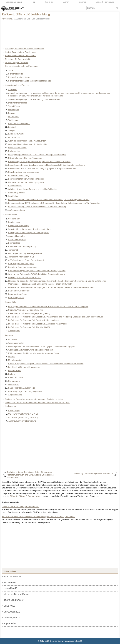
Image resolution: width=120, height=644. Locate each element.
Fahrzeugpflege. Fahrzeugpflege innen (26, 391)
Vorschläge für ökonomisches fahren (25, 278)
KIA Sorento (7, 19)
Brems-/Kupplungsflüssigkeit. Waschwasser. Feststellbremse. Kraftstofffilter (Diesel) (46, 364)
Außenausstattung (17, 210)
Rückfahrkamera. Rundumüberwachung (26, 158)
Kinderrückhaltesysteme (19, 77)
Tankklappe (13, 120)
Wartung (9, 335)
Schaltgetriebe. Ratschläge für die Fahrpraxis (29, 233)
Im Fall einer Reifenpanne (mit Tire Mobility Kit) (29, 327)
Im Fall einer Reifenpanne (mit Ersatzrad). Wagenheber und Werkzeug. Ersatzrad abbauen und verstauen (56, 317)
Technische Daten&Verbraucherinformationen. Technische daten (34, 399)
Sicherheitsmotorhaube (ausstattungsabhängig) (30, 81)
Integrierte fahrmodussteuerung (22, 267)
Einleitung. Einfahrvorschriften (19, 59)
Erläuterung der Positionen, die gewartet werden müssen (34, 353)
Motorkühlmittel (15, 360)
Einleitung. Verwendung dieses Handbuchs (24, 49)
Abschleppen (14, 331)
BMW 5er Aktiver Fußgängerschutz (26, 496)
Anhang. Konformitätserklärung (22, 421)
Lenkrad (12, 127)
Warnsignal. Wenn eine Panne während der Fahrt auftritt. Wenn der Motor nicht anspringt (48, 306)
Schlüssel (13, 90)
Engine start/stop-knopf (19, 226)
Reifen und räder (16, 377)
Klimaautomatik (15, 186)
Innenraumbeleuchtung (19, 175)
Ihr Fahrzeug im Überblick (17, 63)
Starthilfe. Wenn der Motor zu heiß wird (26, 310)
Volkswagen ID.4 (12, 618)
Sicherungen (14, 381)
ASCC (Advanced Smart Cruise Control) (26, 260)
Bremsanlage (14, 243)
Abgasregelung (15, 395)
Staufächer (13, 196)
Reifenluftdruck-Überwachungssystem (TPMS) (29, 313)
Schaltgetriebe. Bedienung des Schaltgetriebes (29, 229)
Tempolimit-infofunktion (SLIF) (22, 257)
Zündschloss (14, 222)
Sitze (11, 70)
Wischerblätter (15, 371)
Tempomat (13, 250)
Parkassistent (14, 151)
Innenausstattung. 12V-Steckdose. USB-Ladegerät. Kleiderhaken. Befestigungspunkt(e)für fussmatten (54, 203)
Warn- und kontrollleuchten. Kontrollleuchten (28, 144)
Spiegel (12, 130)
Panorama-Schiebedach (19, 124)
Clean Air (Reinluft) (17, 193)
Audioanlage (11, 406)
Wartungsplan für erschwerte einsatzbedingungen (31, 350)
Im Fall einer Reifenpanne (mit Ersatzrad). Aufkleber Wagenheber (38, 324)
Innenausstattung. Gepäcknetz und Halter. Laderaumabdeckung (37, 206)
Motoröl (12, 357)
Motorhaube (14, 117)
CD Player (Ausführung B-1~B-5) (23, 417)
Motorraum (13, 339)
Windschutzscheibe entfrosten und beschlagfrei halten (33, 189)
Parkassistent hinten (17, 148)
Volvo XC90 (10, 606)
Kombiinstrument (16, 134)
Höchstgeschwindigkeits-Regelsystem (25, 253)
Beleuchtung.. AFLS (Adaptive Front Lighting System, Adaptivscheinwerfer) (42, 168)
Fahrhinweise (11, 214)
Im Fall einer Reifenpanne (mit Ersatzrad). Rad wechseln (34, 320)
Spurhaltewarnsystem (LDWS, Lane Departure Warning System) (37, 271)
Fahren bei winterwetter (19, 291)
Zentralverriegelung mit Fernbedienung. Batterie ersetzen (34, 99)
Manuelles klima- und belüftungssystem (26, 182)
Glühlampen (14, 384)
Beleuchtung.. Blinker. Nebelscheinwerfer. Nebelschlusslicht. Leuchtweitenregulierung (47, 165)
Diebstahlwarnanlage (18, 103)
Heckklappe (14, 110)
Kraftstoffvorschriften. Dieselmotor (20, 56)
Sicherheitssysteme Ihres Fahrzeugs (22, 66)
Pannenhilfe (11, 302)
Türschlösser (14, 106)
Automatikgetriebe (16, 236)
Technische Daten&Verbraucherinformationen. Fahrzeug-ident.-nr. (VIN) (37, 403)
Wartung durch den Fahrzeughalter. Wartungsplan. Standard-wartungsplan (42, 346)
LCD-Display (14, 137)
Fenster (12, 113)
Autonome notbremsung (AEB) (22, 246)
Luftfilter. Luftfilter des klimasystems (24, 367)
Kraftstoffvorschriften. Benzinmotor (21, 52)
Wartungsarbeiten (16, 343)
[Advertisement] (60, 32)
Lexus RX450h (11, 588)
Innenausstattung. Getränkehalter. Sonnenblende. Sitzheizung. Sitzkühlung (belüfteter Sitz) (49, 200)
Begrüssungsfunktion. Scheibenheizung (26, 179)
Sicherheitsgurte (16, 74)
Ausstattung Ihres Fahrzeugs (18, 85)
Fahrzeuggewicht (16, 298)
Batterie (12, 374)
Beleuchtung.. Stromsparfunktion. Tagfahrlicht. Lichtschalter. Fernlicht (39, 162)
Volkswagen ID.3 (12, 612)
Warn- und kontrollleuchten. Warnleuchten (27, 141)
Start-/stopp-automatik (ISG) (21, 264)
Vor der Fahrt (14, 219)
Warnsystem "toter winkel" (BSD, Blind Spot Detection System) (36, 274)
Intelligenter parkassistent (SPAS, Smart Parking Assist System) (37, 155)
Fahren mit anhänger (18, 294)
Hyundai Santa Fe (13, 577)
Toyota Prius (10, 623)
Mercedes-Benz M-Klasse (16, 594)
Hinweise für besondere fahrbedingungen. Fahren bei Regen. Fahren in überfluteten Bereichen (51, 287)
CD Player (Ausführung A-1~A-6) (23, 414)
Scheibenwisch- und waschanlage (24, 172)
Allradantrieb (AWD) (17, 239)
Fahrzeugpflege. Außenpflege (22, 388)
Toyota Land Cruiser (14, 600)
